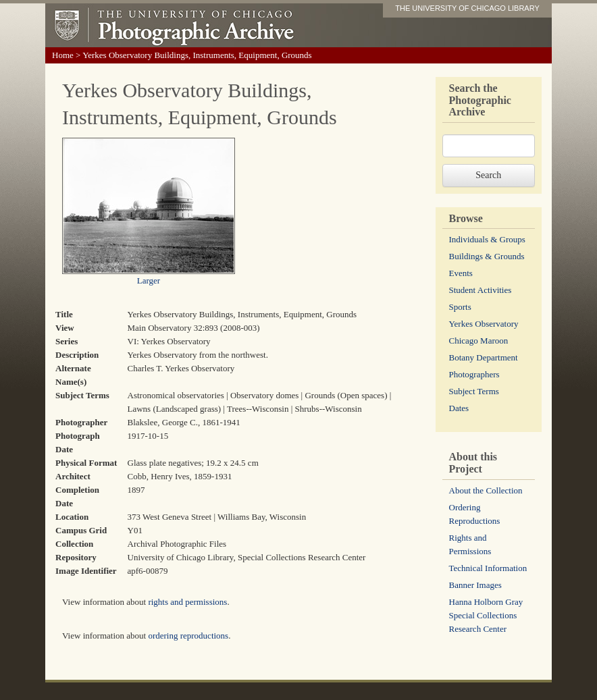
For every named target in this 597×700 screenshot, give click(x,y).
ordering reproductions (188, 636)
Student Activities (481, 290)
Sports (460, 307)
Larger (149, 280)
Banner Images (475, 585)
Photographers (474, 374)
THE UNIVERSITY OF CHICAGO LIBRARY (467, 8)
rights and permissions (187, 602)
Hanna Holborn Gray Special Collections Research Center (486, 615)
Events (461, 273)
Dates (459, 408)
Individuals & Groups (487, 239)
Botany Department (484, 357)
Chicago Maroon (479, 341)
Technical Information (488, 568)
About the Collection (486, 490)
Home (63, 55)
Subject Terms (474, 391)
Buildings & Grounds (487, 256)
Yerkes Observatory (484, 324)
